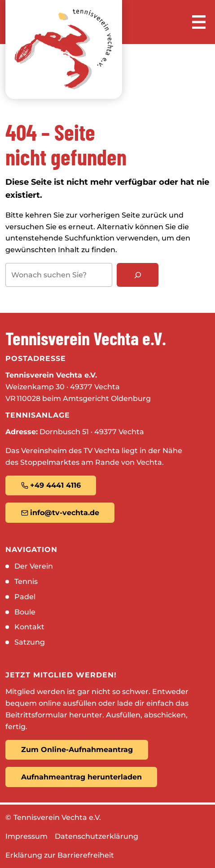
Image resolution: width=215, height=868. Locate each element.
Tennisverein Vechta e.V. (57, 817)
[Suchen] (138, 275)
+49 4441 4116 (51, 485)
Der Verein (34, 566)
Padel (25, 597)
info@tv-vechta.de (60, 513)
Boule (25, 612)
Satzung (30, 642)
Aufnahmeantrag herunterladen (81, 777)
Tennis (26, 581)
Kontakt (29, 627)
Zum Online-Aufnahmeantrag (77, 750)
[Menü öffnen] (199, 22)
